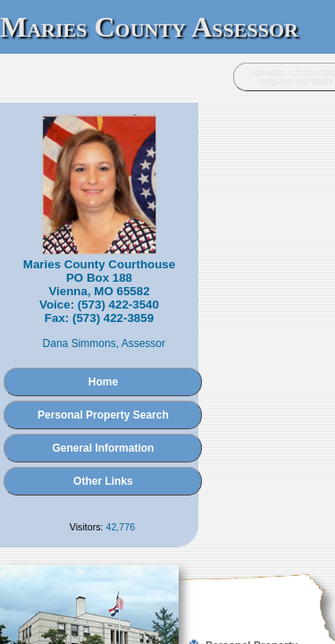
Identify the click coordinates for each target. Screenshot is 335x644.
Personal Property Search (167, 366)
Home (167, 333)
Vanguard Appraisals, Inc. (260, 561)
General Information (167, 399)
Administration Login (49, 561)
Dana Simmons (151, 294)
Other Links (167, 432)
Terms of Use (212, 579)
